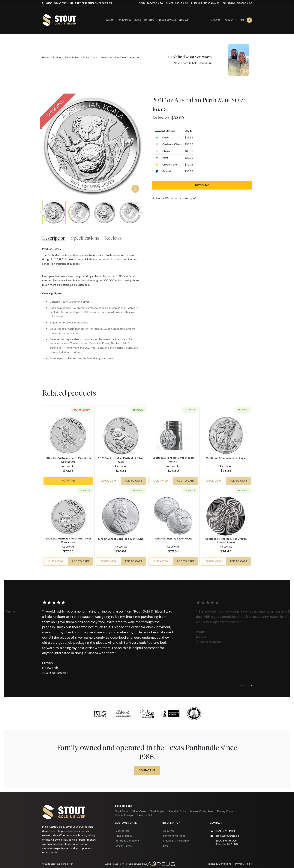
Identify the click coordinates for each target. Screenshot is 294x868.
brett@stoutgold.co (227, 832)
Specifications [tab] (85, 238)
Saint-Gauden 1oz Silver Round (173, 536)
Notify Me (202, 185)
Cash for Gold (145, 811)
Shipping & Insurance (176, 837)
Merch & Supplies (167, 20)
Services (184, 20)
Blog (166, 842)
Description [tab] (54, 238)
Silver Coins (139, 807)
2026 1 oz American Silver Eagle (226, 458)
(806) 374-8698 (56, 3)
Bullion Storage (124, 811)
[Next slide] (142, 212)
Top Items (149, 20)
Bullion (110, 20)
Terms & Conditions (128, 837)
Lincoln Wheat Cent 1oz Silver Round (121, 536)
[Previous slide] (42, 212)
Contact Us (147, 766)
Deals (138, 20)
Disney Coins (225, 807)
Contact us (205, 63)
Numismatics (124, 20)
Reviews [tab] (113, 238)
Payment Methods (174, 832)
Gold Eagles (157, 807)
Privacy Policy (124, 832)
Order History (124, 842)
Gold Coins (122, 807)
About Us (169, 827)
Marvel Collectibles (202, 807)
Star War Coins (177, 807)
